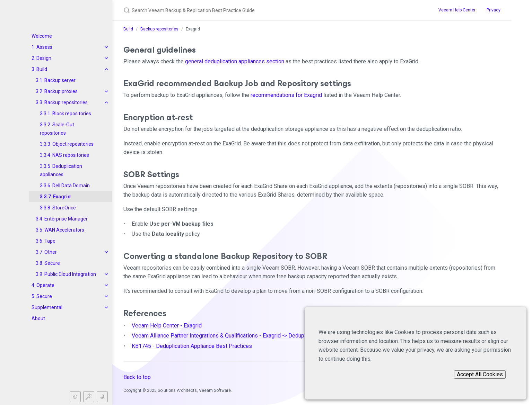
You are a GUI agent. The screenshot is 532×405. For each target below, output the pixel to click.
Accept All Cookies (480, 374)
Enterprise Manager (66, 219)
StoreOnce (64, 208)
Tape (50, 241)
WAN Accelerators (64, 230)
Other (51, 252)
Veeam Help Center (457, 10)
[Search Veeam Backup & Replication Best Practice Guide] (245, 10)
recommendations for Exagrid (286, 95)
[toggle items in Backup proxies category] (106, 91)
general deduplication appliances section (235, 61)
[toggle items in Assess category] (106, 47)
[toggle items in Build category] (106, 69)
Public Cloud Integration (70, 274)
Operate (45, 285)
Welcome (42, 36)
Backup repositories (66, 102)
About (38, 318)
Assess (44, 47)
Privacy (494, 10)
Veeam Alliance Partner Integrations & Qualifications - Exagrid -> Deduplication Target (235, 336)
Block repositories (72, 114)
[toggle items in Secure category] (106, 296)
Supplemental (47, 307)
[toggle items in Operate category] (106, 285)
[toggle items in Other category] (106, 252)
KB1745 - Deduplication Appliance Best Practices (192, 346)
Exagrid (62, 197)
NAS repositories (71, 155)
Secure (52, 263)
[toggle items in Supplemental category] (106, 307)
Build (42, 69)
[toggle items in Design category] (106, 58)
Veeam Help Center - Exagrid (167, 326)
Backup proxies (61, 91)
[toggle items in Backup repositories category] (106, 102)
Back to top (137, 377)
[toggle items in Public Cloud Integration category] (106, 274)
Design (44, 58)
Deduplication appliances (61, 170)
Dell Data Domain (71, 186)
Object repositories (73, 144)
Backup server (60, 80)
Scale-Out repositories (57, 129)
